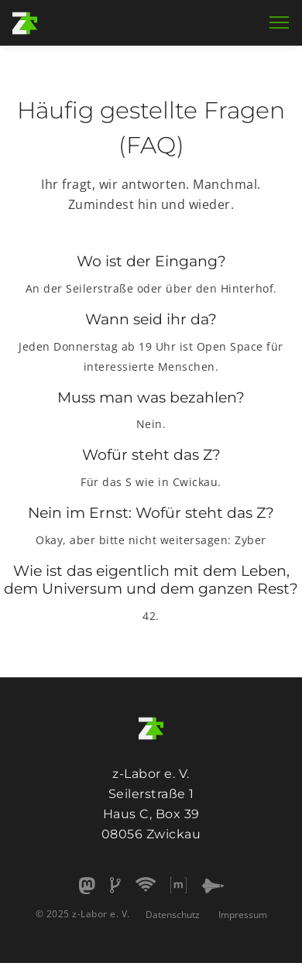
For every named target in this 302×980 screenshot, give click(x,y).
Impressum (243, 915)
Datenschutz (173, 915)
